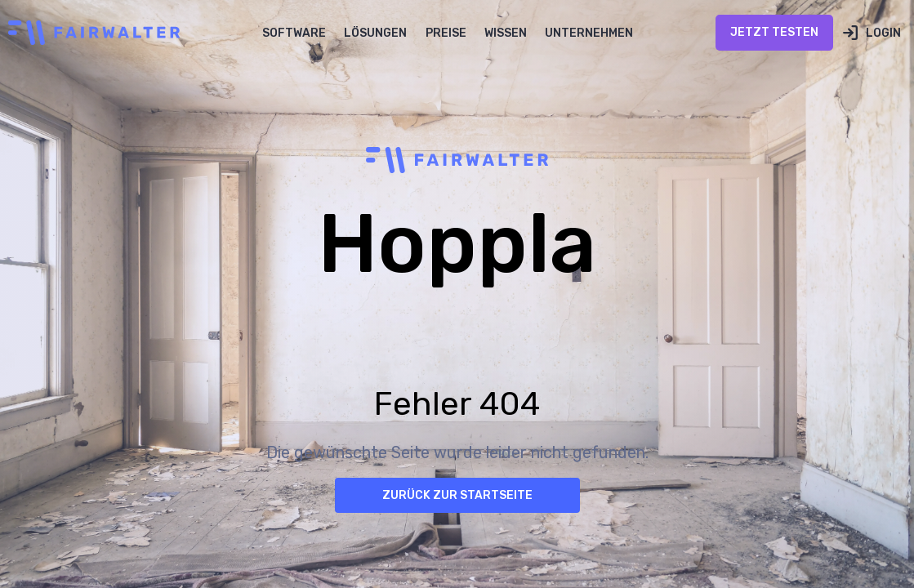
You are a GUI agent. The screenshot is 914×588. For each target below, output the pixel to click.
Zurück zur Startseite (457, 495)
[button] (294, 33)
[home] (90, 33)
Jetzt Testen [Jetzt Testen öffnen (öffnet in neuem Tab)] (774, 32)
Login (883, 33)
